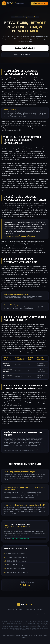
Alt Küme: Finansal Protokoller (14, 569)
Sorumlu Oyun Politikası (14, 614)
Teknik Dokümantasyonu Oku (25, 55)
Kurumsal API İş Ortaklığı (36, 614)
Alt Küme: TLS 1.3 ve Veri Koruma (15, 561)
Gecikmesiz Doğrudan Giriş (25, 48)
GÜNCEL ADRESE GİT (39, 3)
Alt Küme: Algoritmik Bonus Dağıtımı (16, 572)
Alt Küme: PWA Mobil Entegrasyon (15, 565)
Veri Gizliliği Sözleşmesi (34, 610)
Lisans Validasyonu (14, 610)
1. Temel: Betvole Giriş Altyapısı (14, 553)
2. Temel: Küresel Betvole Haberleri (16, 557)
